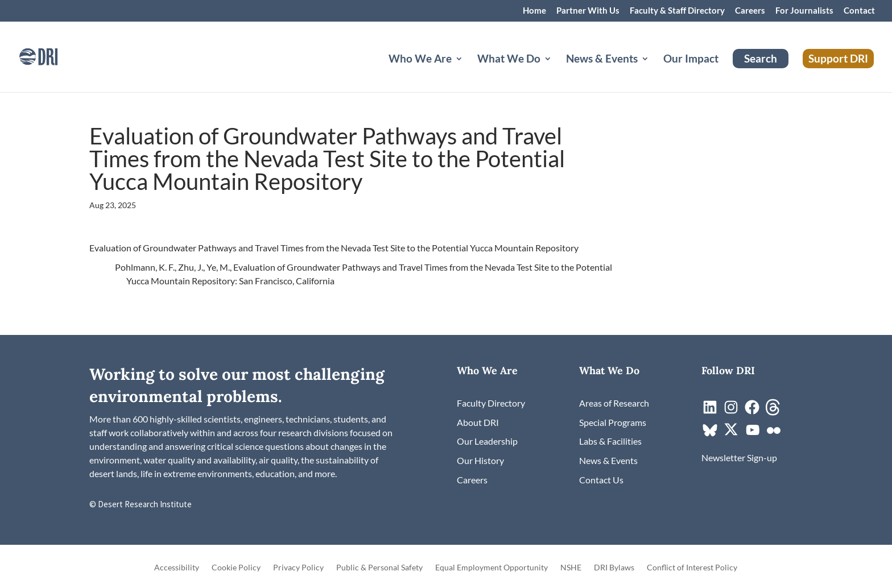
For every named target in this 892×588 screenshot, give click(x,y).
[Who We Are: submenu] (468, 72)
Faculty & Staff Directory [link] (677, 11)
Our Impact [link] (691, 60)
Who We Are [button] (420, 60)
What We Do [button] (509, 60)
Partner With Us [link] (588, 11)
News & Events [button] (602, 60)
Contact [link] (859, 11)
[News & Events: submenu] (654, 72)
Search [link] (761, 58)
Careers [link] (750, 11)
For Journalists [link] (804, 11)
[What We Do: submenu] (557, 72)
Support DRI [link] (838, 58)
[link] (54, 55)
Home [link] (534, 11)
